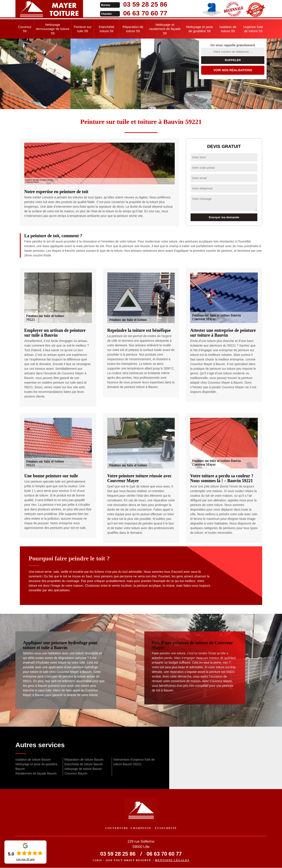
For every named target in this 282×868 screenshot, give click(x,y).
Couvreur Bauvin (76, 773)
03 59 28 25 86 (137, 4)
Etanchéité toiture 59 (107, 29)
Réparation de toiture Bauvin (84, 760)
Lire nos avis (25, 859)
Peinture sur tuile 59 (83, 29)
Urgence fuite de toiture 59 (253, 29)
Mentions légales (172, 861)
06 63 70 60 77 (137, 13)
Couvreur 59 (25, 29)
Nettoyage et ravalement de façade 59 (165, 29)
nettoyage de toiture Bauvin (83, 769)
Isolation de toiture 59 (228, 29)
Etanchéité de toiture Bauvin (84, 764)
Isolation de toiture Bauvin (33, 760)
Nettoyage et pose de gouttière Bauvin (36, 766)
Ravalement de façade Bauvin (36, 773)
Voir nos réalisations (233, 70)
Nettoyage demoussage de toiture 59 (53, 29)
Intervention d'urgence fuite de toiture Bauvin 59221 (134, 762)
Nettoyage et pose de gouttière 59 (200, 29)
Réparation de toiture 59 (133, 29)
